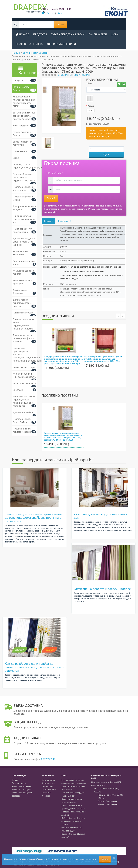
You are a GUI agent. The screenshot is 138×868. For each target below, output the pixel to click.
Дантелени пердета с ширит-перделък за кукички (24, 242)
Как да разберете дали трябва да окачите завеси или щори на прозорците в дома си (34, 667)
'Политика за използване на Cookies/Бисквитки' (25, 859)
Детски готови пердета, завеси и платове (22, 303)
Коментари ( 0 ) (65, 221)
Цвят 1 (91, 83)
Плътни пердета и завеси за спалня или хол (24, 219)
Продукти (40, 35)
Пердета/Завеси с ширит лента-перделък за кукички (24, 177)
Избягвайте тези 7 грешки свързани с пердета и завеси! (73, 821)
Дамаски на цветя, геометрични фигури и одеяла (24, 338)
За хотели (18, 390)
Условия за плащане (21, 790)
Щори (115, 35)
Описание (49, 221)
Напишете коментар (81, 75)
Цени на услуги (48, 780)
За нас (15, 780)
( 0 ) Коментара (64, 75)
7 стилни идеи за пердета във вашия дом (100, 516)
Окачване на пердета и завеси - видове (102, 589)
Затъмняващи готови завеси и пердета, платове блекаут (24, 116)
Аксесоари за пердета (24, 383)
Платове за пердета (29, 44)
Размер (91, 106)
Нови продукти (21, 126)
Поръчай (51, 198)
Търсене (60, 25)
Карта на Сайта (49, 790)
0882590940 (48, 759)
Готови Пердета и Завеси (68, 35)
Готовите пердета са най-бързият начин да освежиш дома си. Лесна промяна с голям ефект (34, 517)
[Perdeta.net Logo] (30, 9)
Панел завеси (98, 35)
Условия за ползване (22, 786)
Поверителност (19, 783)
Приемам (105, 859)
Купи (106, 155)
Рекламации (47, 786)
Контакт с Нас (48, 783)
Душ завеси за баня (23, 412)
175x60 (91, 110)
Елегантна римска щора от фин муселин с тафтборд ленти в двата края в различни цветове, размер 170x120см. (103, 359)
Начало (23, 35)
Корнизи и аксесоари (61, 44)
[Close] (114, 858)
